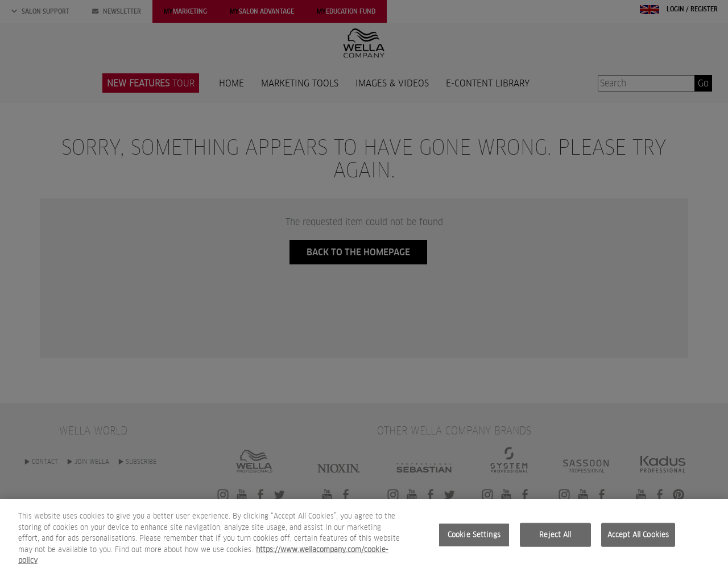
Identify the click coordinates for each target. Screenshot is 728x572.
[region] (364, 536)
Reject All (555, 535)
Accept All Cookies (638, 535)
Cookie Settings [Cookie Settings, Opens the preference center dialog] (474, 535)
